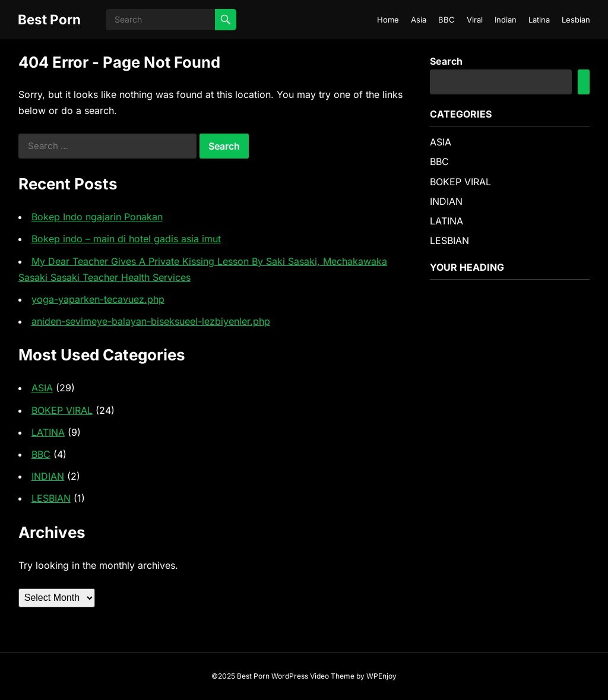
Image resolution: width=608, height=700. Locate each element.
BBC (446, 20)
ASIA (42, 388)
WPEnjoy (381, 676)
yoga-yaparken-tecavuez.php (98, 299)
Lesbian (576, 20)
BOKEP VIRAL (62, 410)
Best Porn (49, 19)
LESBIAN (51, 498)
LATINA (48, 432)
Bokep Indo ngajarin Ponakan (97, 217)
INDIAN (48, 476)
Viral (475, 20)
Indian (506, 20)
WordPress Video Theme (313, 676)
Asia (419, 20)
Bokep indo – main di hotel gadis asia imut (126, 239)
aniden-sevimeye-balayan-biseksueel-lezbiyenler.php (151, 321)
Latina (539, 20)
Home (388, 20)
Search (446, 61)
